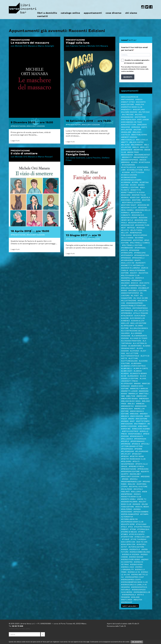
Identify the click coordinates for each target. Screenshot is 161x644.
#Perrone (126, 444)
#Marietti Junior (129, 391)
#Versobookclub (142, 592)
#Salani (132, 484)
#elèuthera (136, 230)
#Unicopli (141, 544)
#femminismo (127, 248)
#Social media (142, 507)
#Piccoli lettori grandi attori (135, 445)
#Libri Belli (127, 368)
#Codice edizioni (129, 175)
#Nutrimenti (140, 424)
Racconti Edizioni (36, 126)
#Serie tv (142, 499)
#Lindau (125, 373)
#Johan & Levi (138, 320)
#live (124, 376)
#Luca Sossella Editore (134, 377)
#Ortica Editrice (130, 431)
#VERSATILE (135, 549)
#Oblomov (143, 426)
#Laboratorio (135, 346)
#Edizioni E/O (138, 215)
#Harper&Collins (137, 285)
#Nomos (125, 421)
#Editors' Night (129, 205)
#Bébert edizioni (129, 137)
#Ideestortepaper (130, 293)
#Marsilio (133, 393)
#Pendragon (140, 439)
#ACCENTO (141, 102)
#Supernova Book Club (132, 522)
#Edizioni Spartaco (137, 222)
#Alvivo (139, 114)
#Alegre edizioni (129, 112)
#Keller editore (138, 323)
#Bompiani (138, 150)
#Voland (135, 597)
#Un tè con (142, 542)
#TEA (130, 527)
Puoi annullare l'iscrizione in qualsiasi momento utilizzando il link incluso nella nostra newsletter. (135, 69)
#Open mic (126, 429)
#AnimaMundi (127, 117)
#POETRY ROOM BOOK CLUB (133, 459)
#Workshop (127, 602)
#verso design (136, 557)
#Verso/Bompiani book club (134, 582)
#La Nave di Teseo (139, 338)
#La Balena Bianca (139, 328)
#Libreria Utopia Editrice (133, 366)
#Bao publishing (139, 134)
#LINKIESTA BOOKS (138, 373)
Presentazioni (19, 126)
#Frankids (126, 258)
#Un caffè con (128, 542)
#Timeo (124, 534)
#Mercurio (142, 396)
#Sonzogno (127, 512)
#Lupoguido (127, 383)
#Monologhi (127, 408)
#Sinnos (136, 504)
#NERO (131, 419)
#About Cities (128, 102)
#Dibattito (136, 190)
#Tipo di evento (137, 534)
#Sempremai (127, 494)
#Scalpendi (127, 489)
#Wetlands (127, 600)
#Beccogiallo (128, 140)
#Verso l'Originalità (132, 568)
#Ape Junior (143, 119)
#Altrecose (128, 114)
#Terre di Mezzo (129, 532)
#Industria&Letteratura (133, 305)
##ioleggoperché (130, 97)
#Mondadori (141, 406)
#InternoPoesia (140, 308)
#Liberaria (136, 363)
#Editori (146, 200)
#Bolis (136, 147)
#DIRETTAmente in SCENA (133, 192)
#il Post (135, 295)
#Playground (128, 451)
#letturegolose (129, 361)
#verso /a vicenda (131, 554)
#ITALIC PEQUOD (141, 313)
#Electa (125, 230)
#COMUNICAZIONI (129, 177)
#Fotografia (127, 255)
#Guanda (125, 283)
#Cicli (147, 170)
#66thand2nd (128, 99)
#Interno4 (126, 308)
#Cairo (134, 162)
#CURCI (133, 185)
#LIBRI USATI (127, 371)
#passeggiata (137, 436)
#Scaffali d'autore (138, 486)
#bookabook (127, 155)
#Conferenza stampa (131, 180)
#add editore (128, 104)
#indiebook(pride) (135, 303)
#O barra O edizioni (136, 425)
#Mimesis (140, 403)
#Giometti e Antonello (132, 265)
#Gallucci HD (128, 263)
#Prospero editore (130, 471)
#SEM (145, 491)
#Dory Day (135, 197)
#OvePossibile (135, 434)
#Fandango (126, 240)
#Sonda (137, 509)
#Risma (125, 479)
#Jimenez (125, 320)
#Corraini (126, 182)
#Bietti (125, 142)
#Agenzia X (126, 109)
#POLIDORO (126, 461)
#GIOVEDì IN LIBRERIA (130, 268)
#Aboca (139, 99)
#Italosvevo (127, 315)
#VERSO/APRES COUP (135, 577)
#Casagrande (128, 165)
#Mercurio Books (129, 398)
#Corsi (135, 182)
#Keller (125, 323)
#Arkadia (136, 127)
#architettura (129, 124)
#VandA (125, 549)
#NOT (132, 421)
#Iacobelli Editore (138, 290)
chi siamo (131, 13)
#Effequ (131, 227)
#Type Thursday (139, 539)
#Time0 (142, 532)
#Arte (144, 127)
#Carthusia (144, 162)
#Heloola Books (129, 288)
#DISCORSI (126, 195)
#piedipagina (127, 449)
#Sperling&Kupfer (130, 514)
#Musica (125, 416)
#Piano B (136, 444)
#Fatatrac (138, 240)
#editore (136, 200)
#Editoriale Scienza (132, 202)
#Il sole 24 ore (141, 298)
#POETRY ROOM (137, 456)
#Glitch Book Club (130, 275)
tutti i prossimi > (130, 606)
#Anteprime (140, 117)
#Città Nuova (138, 172)
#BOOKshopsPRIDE (130, 160)
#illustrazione (129, 300)
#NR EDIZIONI (127, 424)
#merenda (144, 398)
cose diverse (114, 13)
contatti (43, 16)
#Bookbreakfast (142, 155)
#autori (137, 129)
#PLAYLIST (126, 454)
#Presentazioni (129, 469)
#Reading (145, 476)
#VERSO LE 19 (134, 572)
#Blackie (125, 145)
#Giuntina (143, 273)
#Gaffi (138, 260)
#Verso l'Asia (128, 567)
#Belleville (142, 140)
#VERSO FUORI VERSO (131, 559)
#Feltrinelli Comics (140, 243)
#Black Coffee (137, 142)
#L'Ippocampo (128, 326)
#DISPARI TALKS (139, 195)
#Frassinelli (138, 258)
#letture (133, 358)
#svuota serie (128, 524)
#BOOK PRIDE (133, 152)
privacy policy (25, 628)
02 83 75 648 (18, 626)
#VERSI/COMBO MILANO (140, 552)
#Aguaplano (139, 109)
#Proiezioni (143, 469)
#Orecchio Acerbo (141, 429)
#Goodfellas (128, 278)
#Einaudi (141, 227)
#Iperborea (127, 313)
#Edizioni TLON (142, 225)
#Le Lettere (132, 353)
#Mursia (144, 413)
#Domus (125, 197)
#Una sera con (128, 544)
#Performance (138, 441)
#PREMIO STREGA (136, 466)
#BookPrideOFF (141, 157)
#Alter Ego (144, 112)
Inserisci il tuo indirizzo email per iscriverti (134, 49)
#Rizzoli (134, 479)
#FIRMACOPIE (140, 253)
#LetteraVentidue (130, 356)
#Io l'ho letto (141, 310)
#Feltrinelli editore (132, 245)
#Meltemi (131, 396)
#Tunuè (126, 539)
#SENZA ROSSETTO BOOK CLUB (131, 495)
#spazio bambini (141, 512)
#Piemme (138, 449)
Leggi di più (15, 140)
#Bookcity (127, 157)
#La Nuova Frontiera (131, 341)
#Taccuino (141, 524)
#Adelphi (140, 104)
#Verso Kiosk (136, 564)
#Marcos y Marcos (139, 388)
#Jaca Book (140, 315)
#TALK (124, 527)
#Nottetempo (143, 421)
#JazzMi (125, 318)
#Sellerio (136, 491)
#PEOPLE (125, 441)
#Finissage (134, 250)
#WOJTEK (138, 600)
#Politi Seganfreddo (130, 463)
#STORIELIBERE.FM (129, 519)
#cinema (126, 172)
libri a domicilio (47, 13)
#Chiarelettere (135, 170)
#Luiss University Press (134, 380)
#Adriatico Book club (132, 107)
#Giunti (134, 273)
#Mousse (134, 413)
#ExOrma (139, 238)
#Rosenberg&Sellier (131, 481)
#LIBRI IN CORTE (141, 368)
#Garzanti (141, 263)
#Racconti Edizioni (130, 476)
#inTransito (127, 310)
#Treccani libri (142, 537)
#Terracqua (143, 529)
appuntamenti (93, 13)
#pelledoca (127, 439)
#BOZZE (143, 160)
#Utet (124, 547)
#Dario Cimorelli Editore (133, 186)
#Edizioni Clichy (129, 207)
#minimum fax (127, 406)
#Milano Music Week (131, 401)
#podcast (137, 454)
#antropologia (128, 119)
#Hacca (135, 283)
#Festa (124, 250)
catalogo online (70, 13)
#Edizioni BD (143, 205)
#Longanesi (133, 376)
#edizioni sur (127, 225)
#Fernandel (140, 248)
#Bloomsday (137, 145)
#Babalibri (126, 132)
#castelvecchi (128, 167)
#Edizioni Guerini (129, 217)
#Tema (133, 529)
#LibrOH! (138, 371)
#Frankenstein (142, 255)
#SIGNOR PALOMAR (129, 501)
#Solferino (127, 509)
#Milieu (131, 403)
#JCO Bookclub (137, 318)
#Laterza (135, 351)
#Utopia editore (136, 547)
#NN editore (141, 419)
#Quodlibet (135, 474)
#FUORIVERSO (127, 260)
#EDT (123, 227)
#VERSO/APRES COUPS (131, 579)
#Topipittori (127, 537)
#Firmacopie (127, 253)
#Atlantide (127, 129)
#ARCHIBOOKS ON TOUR (131, 122)
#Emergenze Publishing (131, 234)
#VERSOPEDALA (129, 594)
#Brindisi (125, 162)
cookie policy (14, 628)
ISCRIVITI (128, 77)
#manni (137, 383)
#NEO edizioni (137, 416)
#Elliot (125, 233)
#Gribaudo (136, 280)
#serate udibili (128, 499)
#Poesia (125, 456)
